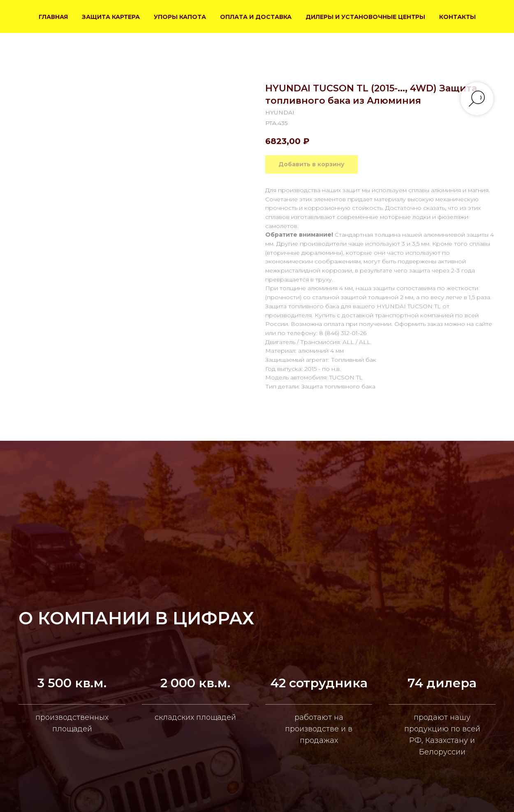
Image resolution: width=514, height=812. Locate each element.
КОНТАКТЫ (457, 17)
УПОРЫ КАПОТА (180, 17)
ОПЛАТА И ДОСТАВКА (256, 17)
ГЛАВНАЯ (53, 17)
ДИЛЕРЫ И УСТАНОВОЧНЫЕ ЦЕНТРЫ (365, 17)
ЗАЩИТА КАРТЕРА (111, 17)
